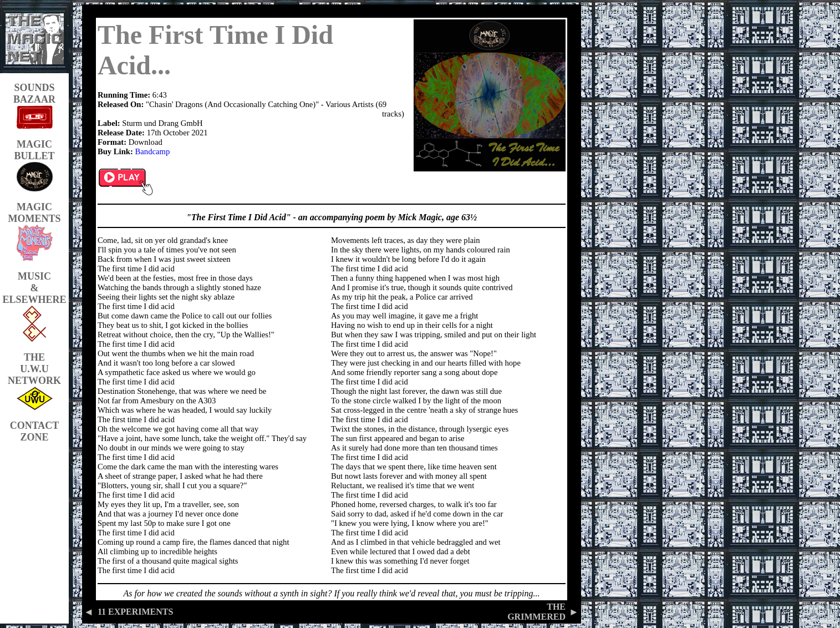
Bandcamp (153, 151)
